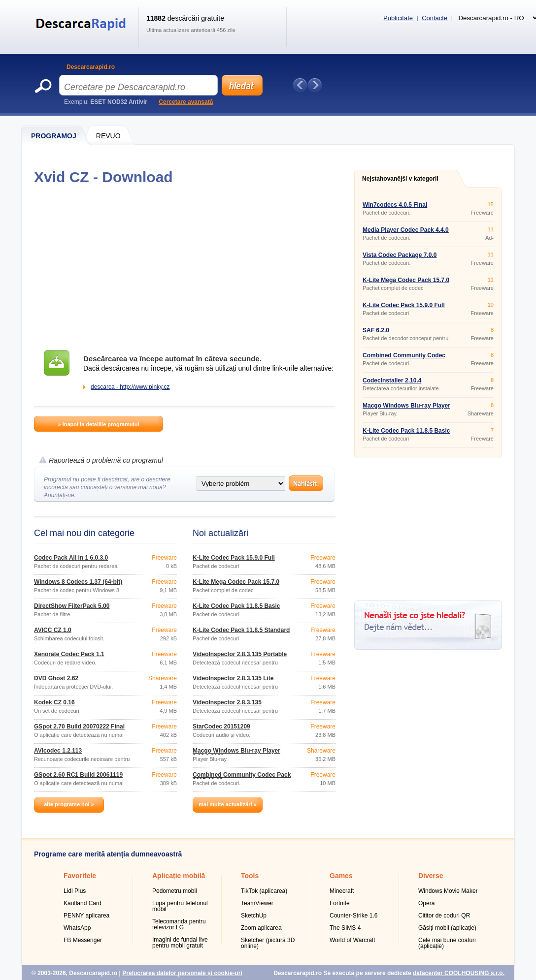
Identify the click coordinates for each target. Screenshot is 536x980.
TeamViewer (257, 903)
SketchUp (254, 916)
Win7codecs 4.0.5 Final (395, 205)
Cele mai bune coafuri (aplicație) (447, 943)
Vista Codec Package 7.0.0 (400, 255)
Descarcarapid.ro (91, 67)
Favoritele (80, 876)
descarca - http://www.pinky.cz (130, 387)
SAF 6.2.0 (376, 330)
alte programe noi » (69, 804)
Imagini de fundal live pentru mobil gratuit (180, 943)
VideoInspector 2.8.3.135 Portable (240, 654)
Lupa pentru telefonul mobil (180, 906)
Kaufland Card (83, 903)
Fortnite (340, 903)
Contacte (435, 18)
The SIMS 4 (345, 928)
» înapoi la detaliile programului (98, 424)
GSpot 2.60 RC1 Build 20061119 (78, 775)
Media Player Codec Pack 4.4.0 (406, 230)
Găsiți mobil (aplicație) (447, 928)
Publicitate (398, 18)
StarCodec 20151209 (221, 727)
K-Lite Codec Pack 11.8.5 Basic (236, 606)
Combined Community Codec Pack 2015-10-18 (242, 778)
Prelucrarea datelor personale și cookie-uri (182, 973)
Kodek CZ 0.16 (54, 702)
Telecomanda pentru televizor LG (179, 924)
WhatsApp (77, 928)
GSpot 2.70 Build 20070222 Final (79, 727)
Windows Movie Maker (448, 891)
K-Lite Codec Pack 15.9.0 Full (234, 558)
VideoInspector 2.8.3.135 (227, 702)
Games (341, 876)
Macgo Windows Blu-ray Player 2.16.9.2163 (236, 754)
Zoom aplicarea (261, 928)
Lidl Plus (75, 891)
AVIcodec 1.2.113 (58, 751)
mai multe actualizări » (227, 804)
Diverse (431, 876)
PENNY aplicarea (86, 916)
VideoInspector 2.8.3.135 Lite (233, 678)
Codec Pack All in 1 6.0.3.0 (71, 558)
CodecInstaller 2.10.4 (392, 380)
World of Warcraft (352, 940)
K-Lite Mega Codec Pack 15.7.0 (236, 582)
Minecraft (342, 891)
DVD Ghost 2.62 (56, 678)
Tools (250, 876)
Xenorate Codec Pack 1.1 (69, 654)
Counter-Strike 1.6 (353, 916)
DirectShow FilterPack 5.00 (72, 606)
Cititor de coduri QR (444, 916)
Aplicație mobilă (179, 876)
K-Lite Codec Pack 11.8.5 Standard (241, 630)
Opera (426, 903)
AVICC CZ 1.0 (53, 630)
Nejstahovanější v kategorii (400, 179)
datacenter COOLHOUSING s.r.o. (459, 973)
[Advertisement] (184, 260)
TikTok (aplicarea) (264, 891)
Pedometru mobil (175, 891)
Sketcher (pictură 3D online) (268, 943)
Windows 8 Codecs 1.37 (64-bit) (78, 582)
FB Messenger (83, 940)
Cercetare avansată (186, 102)
